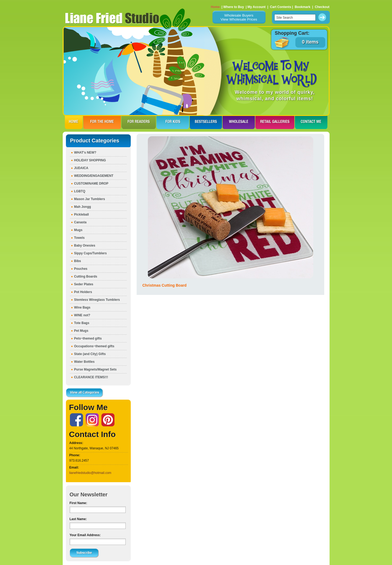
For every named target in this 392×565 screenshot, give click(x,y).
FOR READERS (139, 122)
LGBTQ (80, 191)
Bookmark (302, 7)
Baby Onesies (85, 246)
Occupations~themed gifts (94, 346)
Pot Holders (83, 292)
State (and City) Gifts (90, 354)
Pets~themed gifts (88, 338)
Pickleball (82, 215)
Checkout (322, 7)
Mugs (78, 230)
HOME (74, 122)
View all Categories (85, 393)
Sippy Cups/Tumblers (90, 253)
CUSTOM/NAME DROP (91, 184)
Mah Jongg (83, 207)
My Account (256, 7)
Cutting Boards (86, 276)
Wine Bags (82, 307)
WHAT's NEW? (85, 153)
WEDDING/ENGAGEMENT (94, 176)
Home (215, 7)
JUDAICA (81, 168)
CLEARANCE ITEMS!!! (91, 377)
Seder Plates (84, 284)
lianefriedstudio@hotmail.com (90, 473)
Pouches (81, 269)
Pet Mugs (81, 331)
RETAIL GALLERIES (275, 122)
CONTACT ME (311, 122)
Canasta (80, 222)
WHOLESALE (239, 122)
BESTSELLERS (206, 122)
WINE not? (82, 315)
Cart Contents (281, 7)
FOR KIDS (173, 122)
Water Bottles (84, 362)
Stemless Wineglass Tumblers (97, 300)
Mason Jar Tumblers (90, 199)
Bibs (78, 261)
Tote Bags (82, 323)
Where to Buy (234, 7)
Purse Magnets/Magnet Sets (95, 369)
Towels (80, 238)
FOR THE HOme (102, 122)
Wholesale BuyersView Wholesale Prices (239, 17)
